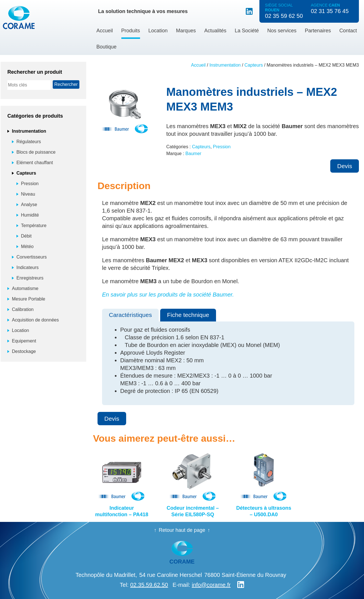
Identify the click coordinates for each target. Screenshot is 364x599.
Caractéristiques (130, 315)
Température (34, 226)
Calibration (23, 309)
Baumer (193, 154)
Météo (27, 246)
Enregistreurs (30, 278)
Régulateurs (29, 142)
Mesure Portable (28, 299)
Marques (186, 31)
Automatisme (25, 288)
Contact (348, 31)
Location (158, 31)
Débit (26, 236)
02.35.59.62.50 (149, 585)
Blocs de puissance (36, 152)
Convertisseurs (32, 257)
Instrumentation (225, 65)
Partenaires (318, 31)
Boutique (106, 47)
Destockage (24, 351)
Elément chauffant (35, 163)
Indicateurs (27, 267)
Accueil (105, 31)
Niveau (28, 194)
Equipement (24, 341)
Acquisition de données (35, 320)
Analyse (29, 205)
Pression (222, 147)
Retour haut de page (182, 530)
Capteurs (254, 65)
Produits (131, 31)
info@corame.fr (211, 585)
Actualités (215, 31)
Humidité (30, 215)
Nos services (282, 31)
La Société (247, 31)
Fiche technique (188, 315)
